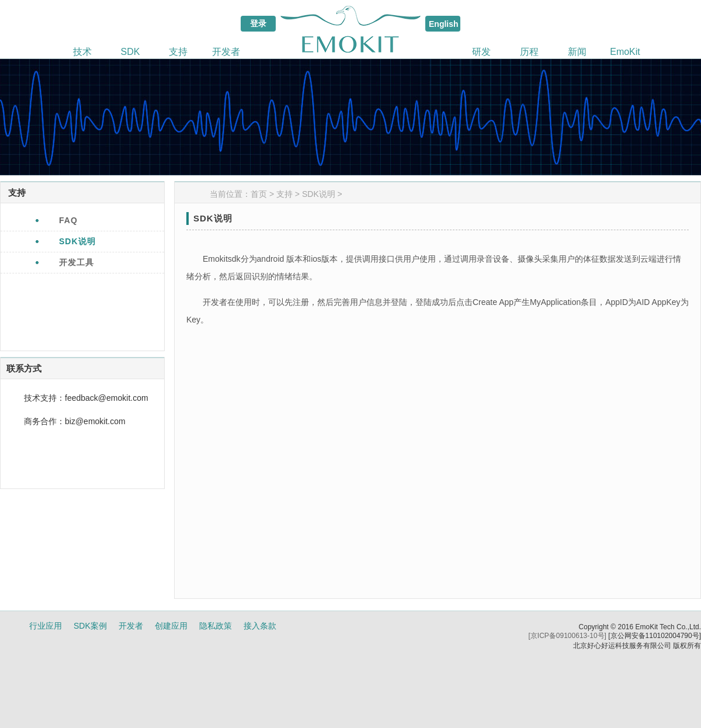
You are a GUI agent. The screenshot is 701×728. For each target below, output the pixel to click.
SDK (131, 52)
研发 (481, 52)
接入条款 (260, 626)
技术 (82, 52)
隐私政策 (216, 626)
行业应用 (46, 626)
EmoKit (625, 52)
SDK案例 (90, 626)
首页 (259, 194)
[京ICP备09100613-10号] (568, 636)
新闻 (577, 52)
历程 (529, 52)
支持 (178, 52)
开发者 (226, 52)
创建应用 (171, 626)
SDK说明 (319, 194)
